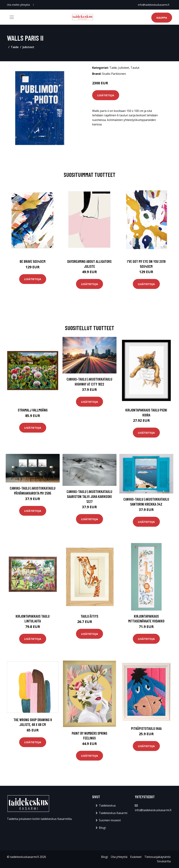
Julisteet (28, 47)
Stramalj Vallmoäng (33, 410)
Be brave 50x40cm (33, 261)
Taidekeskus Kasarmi (113, 813)
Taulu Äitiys (89, 616)
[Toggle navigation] (12, 17)
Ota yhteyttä (119, 857)
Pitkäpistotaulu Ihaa (146, 728)
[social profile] (33, 5)
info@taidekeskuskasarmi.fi (154, 5)
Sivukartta (164, 861)
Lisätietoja (106, 95)
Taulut (135, 68)
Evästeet (136, 857)
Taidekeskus (107, 805)
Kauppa (162, 18)
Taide (15, 47)
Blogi (102, 828)
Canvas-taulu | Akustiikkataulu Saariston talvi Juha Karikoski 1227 (89, 496)
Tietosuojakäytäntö (158, 857)
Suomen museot (110, 820)
